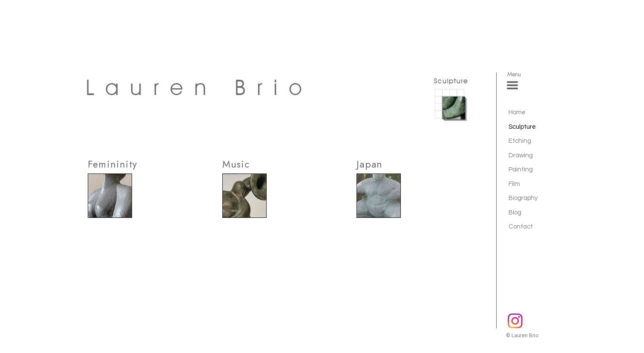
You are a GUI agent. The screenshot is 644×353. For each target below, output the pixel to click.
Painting (521, 169)
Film (514, 184)
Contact (521, 227)
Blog (515, 213)
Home (517, 112)
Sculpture (522, 127)
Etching (520, 141)
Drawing (521, 155)
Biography (523, 198)
